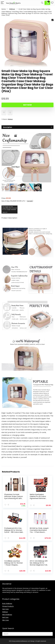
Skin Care (6, 620)
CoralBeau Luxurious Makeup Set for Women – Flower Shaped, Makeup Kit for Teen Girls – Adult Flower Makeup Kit (14, 566)
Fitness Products (8, 606)
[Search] (42, 3)
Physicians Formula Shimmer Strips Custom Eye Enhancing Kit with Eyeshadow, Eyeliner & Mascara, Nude (14, 498)
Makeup (12, 9)
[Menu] (2, 3)
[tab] (27, 127)
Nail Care (5, 617)
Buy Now (28, 105)
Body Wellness (7, 604)
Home (4, 9)
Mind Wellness (7, 615)
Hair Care (5, 609)
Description (5, 6)
